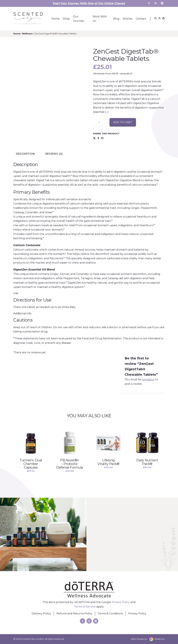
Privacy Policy (121, 602)
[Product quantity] (100, 122)
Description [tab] (25, 154)
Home (17, 34)
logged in (148, 379)
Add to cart (123, 122)
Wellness (27, 34)
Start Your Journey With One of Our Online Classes (89, 3)
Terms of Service (85, 607)
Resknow (160, 639)
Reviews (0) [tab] (54, 154)
